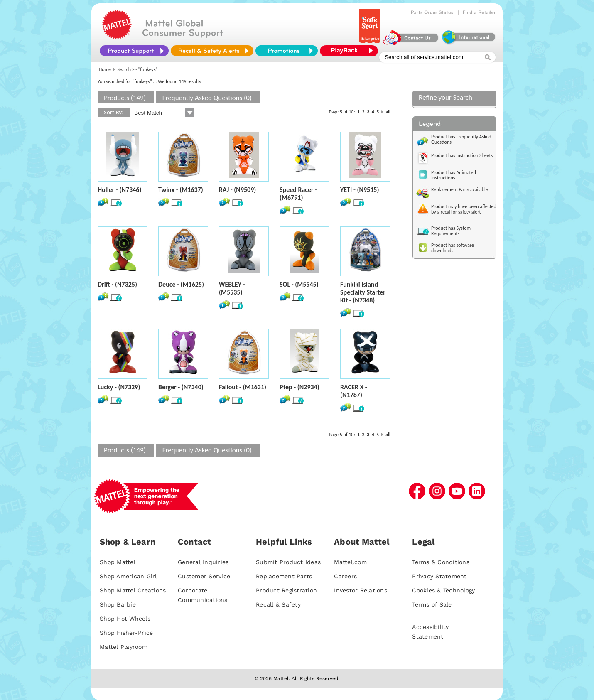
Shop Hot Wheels (125, 619)
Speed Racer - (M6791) (298, 194)
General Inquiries (203, 562)
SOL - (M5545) (299, 284)
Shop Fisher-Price (126, 633)
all (388, 112)
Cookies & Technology (443, 590)
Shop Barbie (118, 604)
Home (105, 69)
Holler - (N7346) (119, 190)
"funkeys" (148, 69)
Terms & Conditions (441, 562)
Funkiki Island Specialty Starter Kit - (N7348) (363, 292)
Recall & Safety (278, 604)
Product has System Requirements (451, 231)
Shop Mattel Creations (133, 590)
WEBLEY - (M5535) (232, 288)
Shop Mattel (118, 562)
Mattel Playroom (124, 647)
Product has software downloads (453, 248)
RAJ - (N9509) (237, 190)
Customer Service (204, 576)
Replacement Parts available (460, 189)
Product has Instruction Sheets (462, 155)
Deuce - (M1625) (181, 284)
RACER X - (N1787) (354, 391)
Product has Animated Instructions (454, 175)
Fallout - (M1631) (243, 387)
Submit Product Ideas (288, 562)
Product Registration (286, 590)
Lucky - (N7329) (119, 387)
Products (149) (125, 98)
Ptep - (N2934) (299, 387)
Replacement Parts (284, 576)
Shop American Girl (128, 576)
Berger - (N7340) (181, 387)
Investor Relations (361, 590)
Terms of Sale (432, 604)
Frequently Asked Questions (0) (207, 98)
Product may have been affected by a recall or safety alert (464, 209)
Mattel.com (350, 562)
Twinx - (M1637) (181, 190)
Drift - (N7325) (117, 284)
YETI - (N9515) (360, 190)
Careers (345, 576)
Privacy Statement (439, 576)
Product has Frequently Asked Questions (461, 139)
